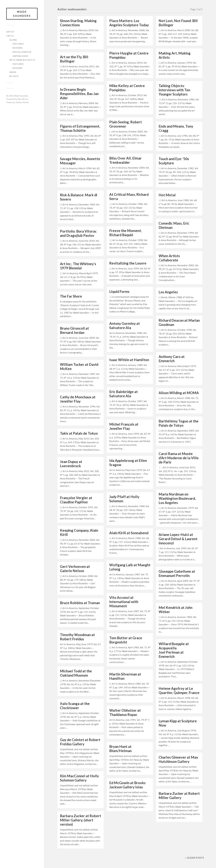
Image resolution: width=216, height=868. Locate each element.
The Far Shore (71, 296)
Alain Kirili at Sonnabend (129, 533)
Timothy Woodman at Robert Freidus (77, 637)
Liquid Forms (119, 291)
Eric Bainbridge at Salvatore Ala (123, 394)
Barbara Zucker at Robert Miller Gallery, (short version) (81, 820)
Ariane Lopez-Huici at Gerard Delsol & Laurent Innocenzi (178, 539)
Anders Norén (22, 102)
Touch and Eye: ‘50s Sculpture (174, 161)
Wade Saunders (22, 14)
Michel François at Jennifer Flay (124, 426)
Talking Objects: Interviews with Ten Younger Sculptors (174, 90)
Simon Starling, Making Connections (78, 23)
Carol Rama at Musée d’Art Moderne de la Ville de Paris (179, 458)
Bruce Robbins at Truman (80, 603)
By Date (14, 76)
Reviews (18, 48)
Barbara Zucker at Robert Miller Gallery (179, 796)
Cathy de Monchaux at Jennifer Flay (78, 399)
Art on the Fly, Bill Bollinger (74, 59)
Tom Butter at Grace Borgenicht (126, 640)
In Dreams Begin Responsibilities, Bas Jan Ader (79, 94)
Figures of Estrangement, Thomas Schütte (80, 128)
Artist (10, 32)
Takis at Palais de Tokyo (79, 433)
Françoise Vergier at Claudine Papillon (76, 500)
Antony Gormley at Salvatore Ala (125, 326)
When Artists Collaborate (169, 258)
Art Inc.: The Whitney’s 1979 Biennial (78, 266)
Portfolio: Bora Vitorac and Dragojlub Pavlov (78, 233)
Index (13, 72)
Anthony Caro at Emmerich (172, 359)
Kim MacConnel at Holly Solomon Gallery (79, 778)
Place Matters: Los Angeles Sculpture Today (129, 23)
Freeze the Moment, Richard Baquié (126, 233)
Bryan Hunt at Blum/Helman (120, 749)
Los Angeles (168, 292)
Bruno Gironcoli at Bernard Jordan (74, 330)
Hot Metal (167, 195)
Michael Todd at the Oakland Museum (76, 673)
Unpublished (20, 56)
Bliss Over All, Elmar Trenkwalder (125, 160)
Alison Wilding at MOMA (179, 393)
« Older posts (194, 858)
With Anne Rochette (22, 60)
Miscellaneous (22, 52)
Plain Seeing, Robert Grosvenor (126, 124)
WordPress (23, 99)
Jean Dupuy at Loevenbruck (71, 464)
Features (18, 44)
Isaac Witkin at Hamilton (129, 360)
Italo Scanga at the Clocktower (75, 706)
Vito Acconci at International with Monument (124, 602)
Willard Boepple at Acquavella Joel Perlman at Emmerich (174, 650)
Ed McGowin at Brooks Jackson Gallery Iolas (127, 785)
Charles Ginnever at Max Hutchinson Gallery (178, 759)
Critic (10, 36)
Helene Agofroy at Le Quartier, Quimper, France (179, 691)
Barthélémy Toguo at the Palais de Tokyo (179, 423)
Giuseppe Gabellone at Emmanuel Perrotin (177, 573)
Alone (13, 40)
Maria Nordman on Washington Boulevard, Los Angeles (177, 498)
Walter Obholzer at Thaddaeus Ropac (125, 712)
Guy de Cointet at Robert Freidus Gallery (80, 742)
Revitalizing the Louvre (128, 263)
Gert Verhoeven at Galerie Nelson (75, 569)
